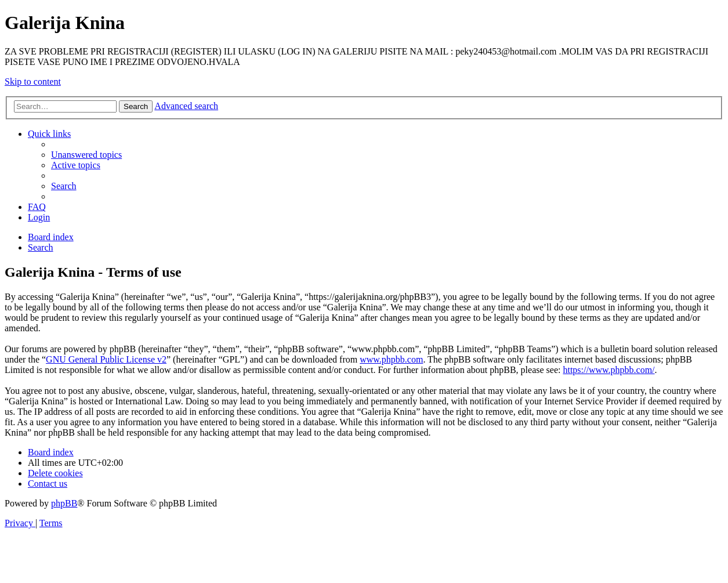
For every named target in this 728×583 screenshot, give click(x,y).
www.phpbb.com (391, 359)
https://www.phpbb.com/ (609, 370)
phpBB (64, 503)
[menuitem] (86, 155)
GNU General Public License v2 (106, 359)
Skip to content (33, 82)
